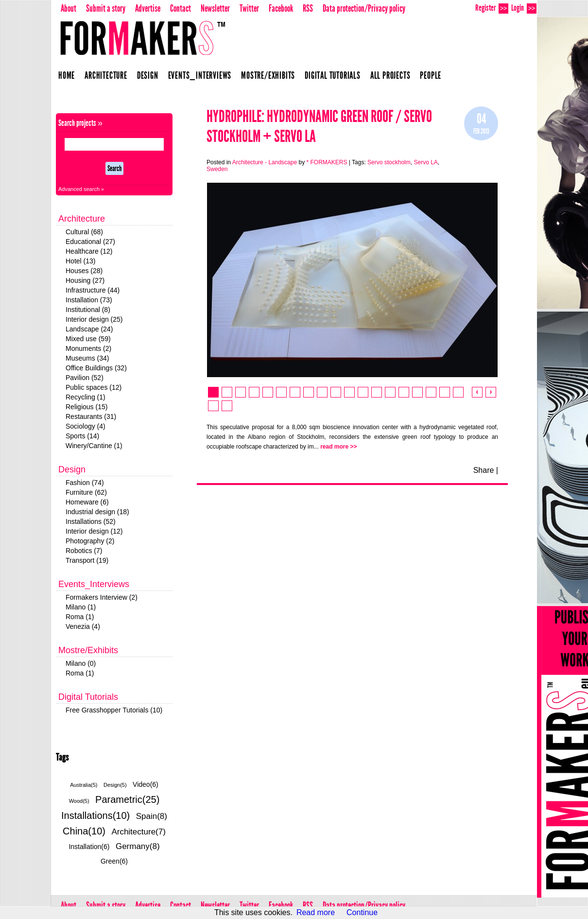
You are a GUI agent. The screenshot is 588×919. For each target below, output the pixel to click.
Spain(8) (152, 816)
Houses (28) (84, 271)
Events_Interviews (200, 75)
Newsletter (215, 8)
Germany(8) (138, 846)
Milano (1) (81, 607)
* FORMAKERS (327, 162)
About (69, 8)
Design (148, 75)
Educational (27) (90, 242)
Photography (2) (90, 541)
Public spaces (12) (94, 387)
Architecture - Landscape (265, 162)
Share (484, 470)
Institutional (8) (88, 310)
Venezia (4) (83, 626)
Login (524, 8)
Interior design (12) (94, 531)
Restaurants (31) (91, 416)
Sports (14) (82, 436)
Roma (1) (80, 617)
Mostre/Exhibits (268, 75)
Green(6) (114, 861)
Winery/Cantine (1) (94, 446)
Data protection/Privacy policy (364, 8)
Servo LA (425, 162)
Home (67, 75)
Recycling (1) (86, 397)
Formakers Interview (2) (102, 597)
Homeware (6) (87, 502)
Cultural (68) (84, 232)
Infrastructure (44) (93, 290)
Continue (362, 912)
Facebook (281, 8)
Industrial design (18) (97, 512)
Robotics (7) (84, 551)
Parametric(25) (127, 799)
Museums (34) (87, 358)
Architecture (106, 75)
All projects (390, 75)
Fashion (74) (85, 483)
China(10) (84, 831)
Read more (316, 912)
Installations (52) (91, 521)
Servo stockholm (389, 162)
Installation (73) (89, 300)
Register (492, 8)
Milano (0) (81, 663)
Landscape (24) (89, 329)
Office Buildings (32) (96, 368)
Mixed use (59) (88, 339)
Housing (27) (85, 280)
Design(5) (115, 785)
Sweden (217, 169)
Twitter (249, 8)
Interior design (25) (94, 319)
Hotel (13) (80, 261)
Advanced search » (81, 189)
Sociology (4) (86, 426)
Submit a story (106, 8)
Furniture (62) (86, 492)
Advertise (148, 8)
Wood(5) (79, 801)
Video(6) (146, 784)
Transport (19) (87, 560)
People (431, 75)
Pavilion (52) (85, 378)
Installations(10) (95, 815)
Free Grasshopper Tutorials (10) (114, 710)
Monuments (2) (88, 348)
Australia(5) (84, 785)
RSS (308, 8)
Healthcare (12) (89, 251)
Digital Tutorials (333, 75)
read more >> (338, 447)
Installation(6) (89, 847)
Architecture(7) (138, 832)
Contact (181, 8)
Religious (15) (86, 407)
